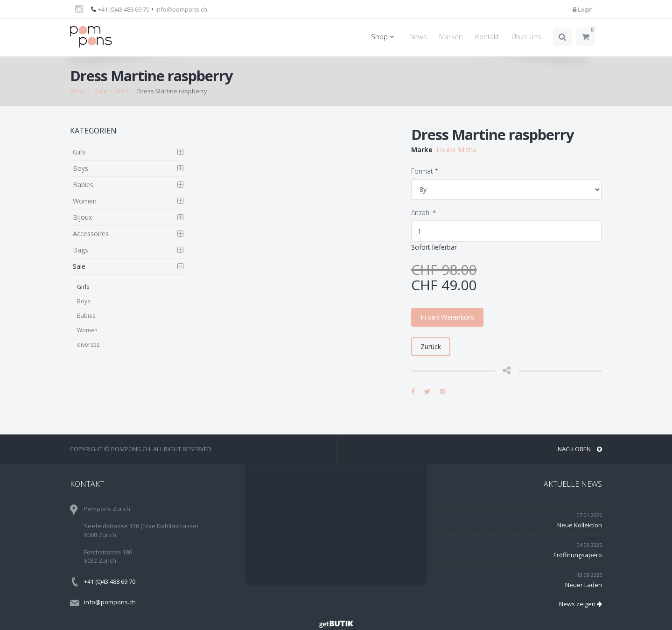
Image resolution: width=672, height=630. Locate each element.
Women (85, 201)
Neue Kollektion (580, 525)
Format (425, 171)
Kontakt (487, 37)
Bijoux (82, 217)
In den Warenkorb (447, 317)
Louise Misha (456, 150)
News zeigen (581, 604)
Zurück (431, 346)
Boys (80, 168)
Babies (83, 185)
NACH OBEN (580, 449)
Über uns (526, 37)
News (418, 37)
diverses (88, 345)
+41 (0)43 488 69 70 (124, 9)
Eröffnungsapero (578, 555)
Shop (384, 37)
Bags (80, 250)
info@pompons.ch (181, 9)
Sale (101, 91)
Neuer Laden (584, 585)
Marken (451, 37)
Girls (122, 91)
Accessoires (91, 234)
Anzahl (423, 213)
